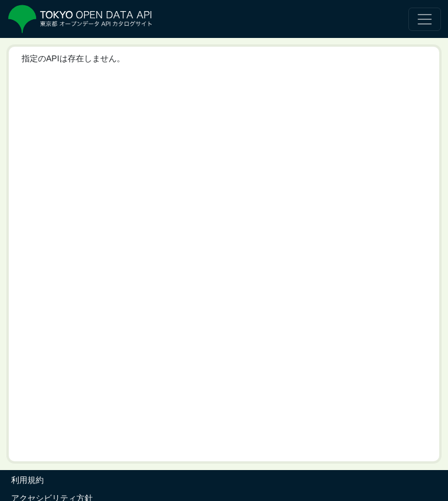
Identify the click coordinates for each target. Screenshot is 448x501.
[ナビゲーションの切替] (425, 19)
